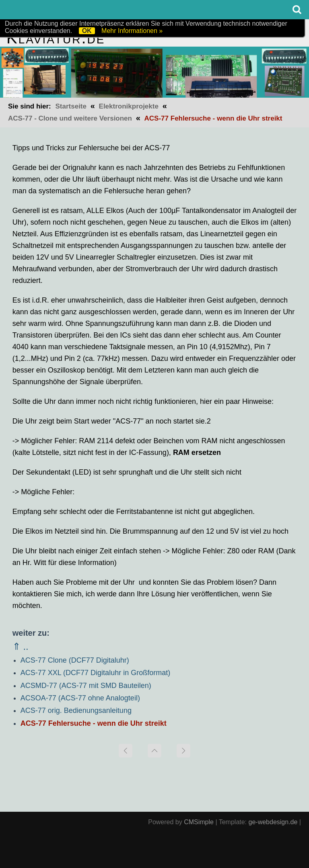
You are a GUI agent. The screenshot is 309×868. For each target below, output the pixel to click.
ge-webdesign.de (273, 822)
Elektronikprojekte (129, 106)
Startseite (71, 106)
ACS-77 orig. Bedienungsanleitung (76, 710)
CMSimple (199, 822)
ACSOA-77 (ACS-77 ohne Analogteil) (80, 698)
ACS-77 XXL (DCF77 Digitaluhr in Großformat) (95, 673)
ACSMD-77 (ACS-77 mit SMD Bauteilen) (86, 686)
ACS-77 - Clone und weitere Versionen (70, 118)
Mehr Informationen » (132, 31)
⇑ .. (21, 646)
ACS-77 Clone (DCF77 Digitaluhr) (75, 660)
